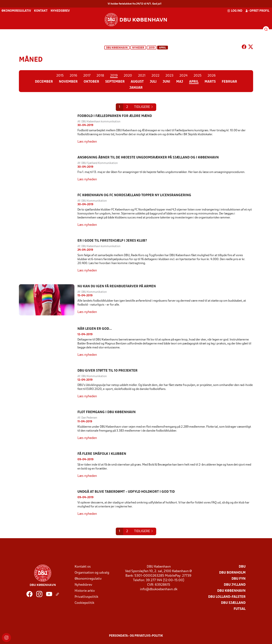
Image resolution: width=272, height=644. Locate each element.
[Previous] (144, 107)
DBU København (117, 48)
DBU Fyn (239, 579)
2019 (152, 48)
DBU (242, 567)
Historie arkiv (85, 591)
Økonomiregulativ (16, 11)
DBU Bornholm (232, 573)
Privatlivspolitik (86, 597)
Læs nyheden (87, 142)
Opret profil (257, 11)
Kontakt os (83, 567)
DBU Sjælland (233, 603)
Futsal (240, 609)
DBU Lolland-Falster (227, 597)
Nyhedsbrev (60, 11)
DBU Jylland (235, 585)
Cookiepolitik (84, 603)
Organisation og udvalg (92, 573)
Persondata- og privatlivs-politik (136, 636)
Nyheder (138, 48)
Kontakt (41, 11)
